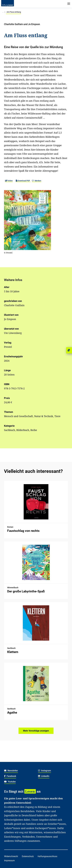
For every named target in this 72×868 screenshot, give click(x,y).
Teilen (9, 181)
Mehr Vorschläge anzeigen (36, 731)
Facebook (10, 776)
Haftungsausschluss (47, 856)
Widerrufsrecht (11, 856)
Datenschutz (28, 856)
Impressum (9, 861)
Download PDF (23, 181)
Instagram (45, 771)
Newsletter (11, 771)
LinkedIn (44, 776)
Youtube (10, 782)
